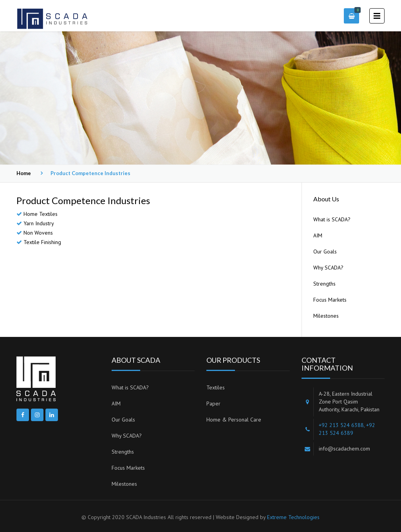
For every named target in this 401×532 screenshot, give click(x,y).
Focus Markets (330, 300)
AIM (318, 235)
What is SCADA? (332, 219)
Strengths (324, 284)
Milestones (326, 316)
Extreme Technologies (293, 517)
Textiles (216, 387)
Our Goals (325, 252)
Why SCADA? (328, 268)
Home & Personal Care (234, 420)
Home (24, 173)
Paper (213, 404)
